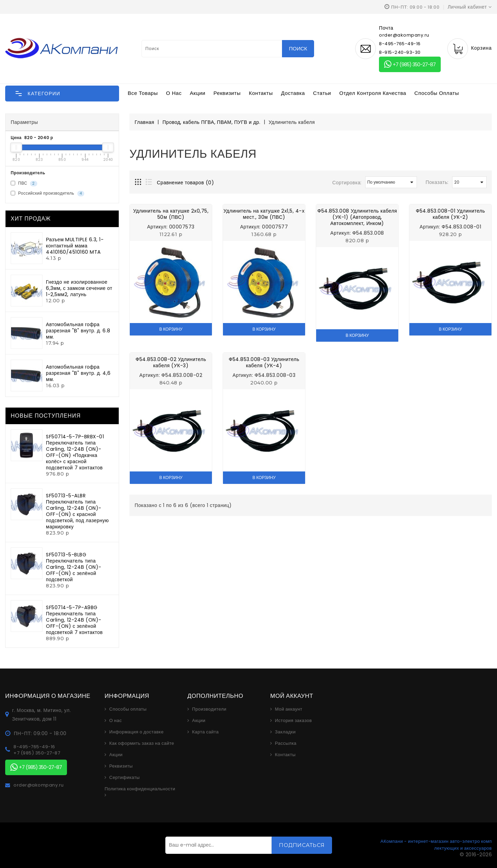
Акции (198, 93)
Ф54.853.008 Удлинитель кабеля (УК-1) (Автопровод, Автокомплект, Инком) (357, 217)
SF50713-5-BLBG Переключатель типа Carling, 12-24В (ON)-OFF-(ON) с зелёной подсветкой (74, 567)
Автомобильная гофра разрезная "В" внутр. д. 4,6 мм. (78, 373)
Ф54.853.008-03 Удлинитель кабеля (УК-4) (264, 362)
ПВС (24, 183)
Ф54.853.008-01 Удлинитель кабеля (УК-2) (451, 214)
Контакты (261, 93)
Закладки (285, 732)
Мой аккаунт (289, 709)
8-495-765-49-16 (400, 44)
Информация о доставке (137, 732)
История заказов (294, 721)
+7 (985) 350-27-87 (410, 64)
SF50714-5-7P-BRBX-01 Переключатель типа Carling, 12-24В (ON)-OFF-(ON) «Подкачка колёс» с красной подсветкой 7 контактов (75, 452)
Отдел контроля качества (373, 93)
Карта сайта (206, 732)
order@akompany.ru (39, 785)
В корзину (171, 329)
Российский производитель (47, 193)
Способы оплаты (437, 93)
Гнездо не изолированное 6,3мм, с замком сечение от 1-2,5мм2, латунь (79, 288)
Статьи (322, 93)
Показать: (437, 182)
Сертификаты (125, 778)
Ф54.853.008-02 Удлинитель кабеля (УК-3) (171, 362)
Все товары (143, 93)
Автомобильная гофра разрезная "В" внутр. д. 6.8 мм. (78, 331)
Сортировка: (347, 183)
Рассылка (286, 743)
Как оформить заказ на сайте (142, 743)
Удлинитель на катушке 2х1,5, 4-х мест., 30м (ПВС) (264, 214)
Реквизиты (227, 93)
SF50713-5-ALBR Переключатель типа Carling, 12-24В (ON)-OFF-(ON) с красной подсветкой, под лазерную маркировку (77, 511)
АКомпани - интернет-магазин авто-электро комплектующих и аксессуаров (436, 845)
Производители (209, 709)
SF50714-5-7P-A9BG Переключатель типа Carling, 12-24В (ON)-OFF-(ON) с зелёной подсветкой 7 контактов (74, 620)
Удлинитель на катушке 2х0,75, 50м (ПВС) (171, 214)
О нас (174, 93)
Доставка (293, 93)
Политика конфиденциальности (140, 789)
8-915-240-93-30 (400, 52)
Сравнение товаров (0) (186, 183)
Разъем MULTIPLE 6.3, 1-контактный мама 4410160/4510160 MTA (75, 246)
